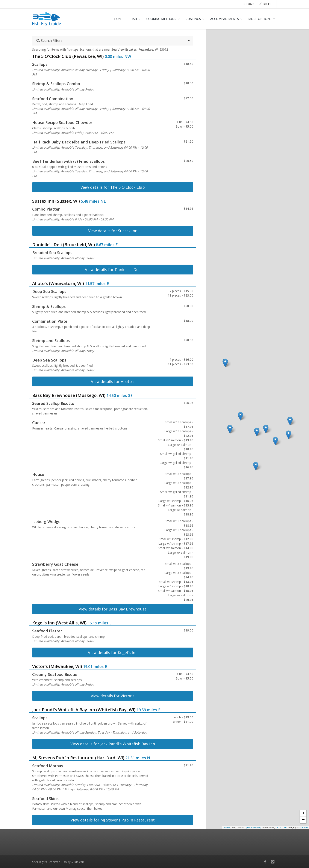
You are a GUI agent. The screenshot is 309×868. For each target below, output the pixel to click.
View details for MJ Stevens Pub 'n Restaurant (113, 820)
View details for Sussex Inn (113, 231)
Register (267, 4)
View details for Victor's (113, 696)
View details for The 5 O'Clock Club (113, 187)
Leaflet (226, 827)
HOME (119, 19)
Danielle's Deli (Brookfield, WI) (64, 245)
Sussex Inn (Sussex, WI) (56, 201)
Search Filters (49, 41)
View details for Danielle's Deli (113, 270)
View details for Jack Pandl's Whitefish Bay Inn (113, 744)
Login (248, 4)
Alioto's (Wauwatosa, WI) (58, 283)
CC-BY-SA (281, 827)
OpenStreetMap (253, 827)
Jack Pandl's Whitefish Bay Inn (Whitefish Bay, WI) (84, 710)
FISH (134, 19)
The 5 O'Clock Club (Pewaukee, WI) (68, 56)
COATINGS (193, 19)
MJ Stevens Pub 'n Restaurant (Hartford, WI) (78, 758)
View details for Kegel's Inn (113, 653)
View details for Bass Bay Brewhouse (113, 609)
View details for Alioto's (113, 381)
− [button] (303, 820)
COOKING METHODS (161, 19)
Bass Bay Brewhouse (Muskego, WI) (69, 395)
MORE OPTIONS (260, 19)
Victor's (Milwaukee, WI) (57, 666)
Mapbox (304, 827)
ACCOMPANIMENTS (225, 19)
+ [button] (303, 814)
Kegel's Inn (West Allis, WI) (59, 623)
